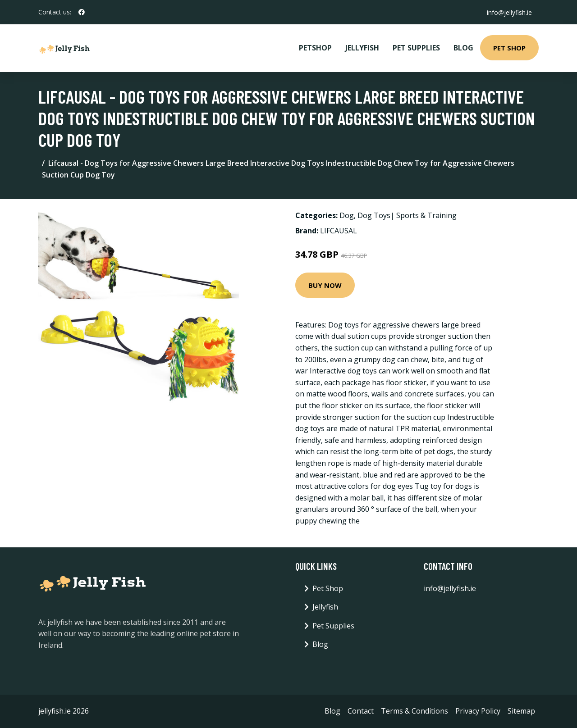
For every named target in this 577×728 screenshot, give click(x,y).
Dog (347, 215)
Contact (361, 711)
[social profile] (82, 12)
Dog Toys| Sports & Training (407, 215)
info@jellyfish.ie (509, 12)
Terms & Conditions (414, 711)
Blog (463, 48)
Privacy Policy (478, 711)
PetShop (315, 48)
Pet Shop (509, 48)
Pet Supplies (416, 48)
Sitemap (521, 711)
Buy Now (325, 285)
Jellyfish (362, 48)
